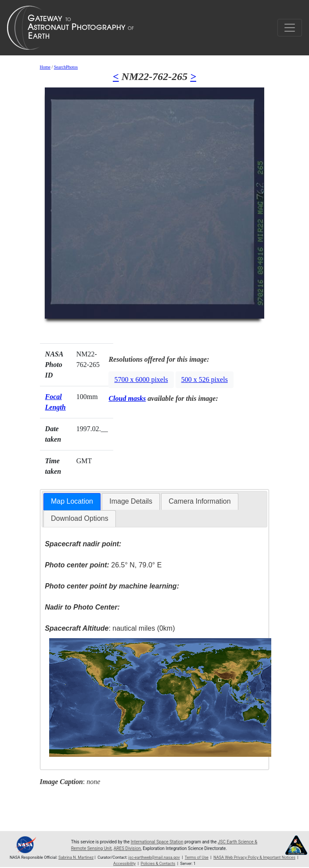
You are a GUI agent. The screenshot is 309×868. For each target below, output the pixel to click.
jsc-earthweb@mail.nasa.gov (154, 857)
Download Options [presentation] (80, 518)
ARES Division (127, 848)
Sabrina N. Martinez (76, 857)
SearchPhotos (66, 67)
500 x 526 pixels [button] (205, 380)
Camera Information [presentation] (199, 501)
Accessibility (124, 864)
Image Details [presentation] (131, 501)
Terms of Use (197, 857)
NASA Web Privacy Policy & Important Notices (254, 857)
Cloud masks (127, 398)
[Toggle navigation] (290, 28)
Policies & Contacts (158, 864)
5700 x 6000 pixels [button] (141, 380)
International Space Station (157, 842)
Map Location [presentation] (72, 501)
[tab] (72, 502)
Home (45, 67)
